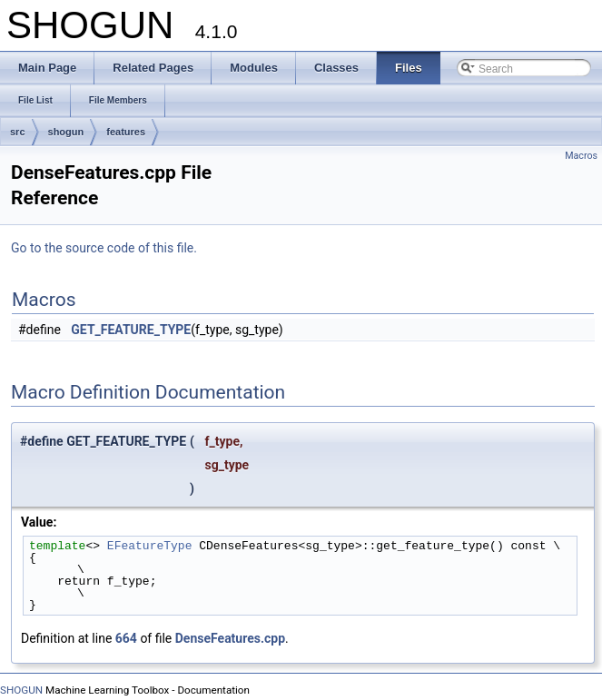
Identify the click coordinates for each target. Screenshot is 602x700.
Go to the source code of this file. (104, 248)
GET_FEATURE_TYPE (131, 330)
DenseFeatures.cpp (230, 638)
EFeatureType (150, 546)
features (126, 132)
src (18, 132)
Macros (581, 156)
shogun (66, 132)
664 (126, 638)
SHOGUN (21, 690)
